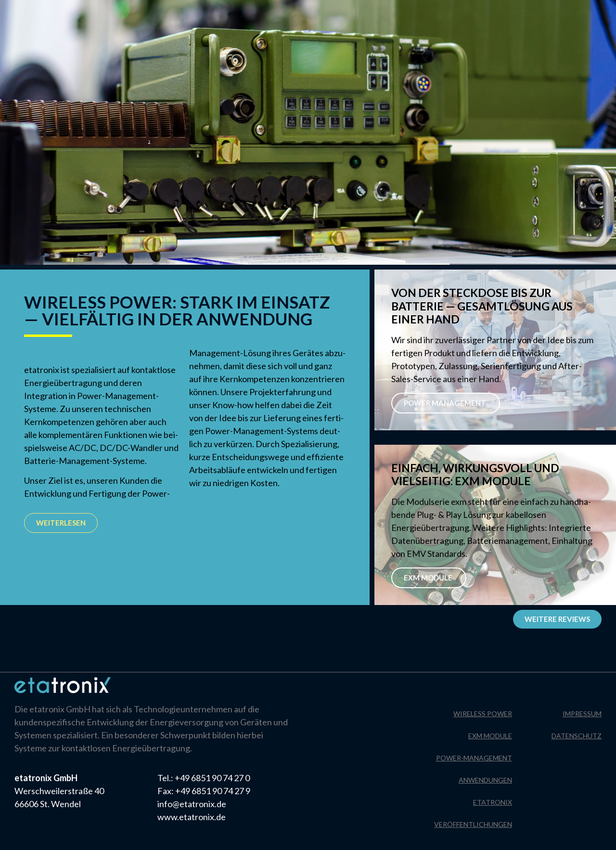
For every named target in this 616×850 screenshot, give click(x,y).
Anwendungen (485, 780)
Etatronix (493, 802)
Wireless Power (483, 714)
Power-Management (474, 758)
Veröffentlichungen (473, 824)
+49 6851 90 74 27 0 (212, 778)
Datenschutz (586, 12)
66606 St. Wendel (48, 804)
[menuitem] (74, 18)
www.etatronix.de (192, 817)
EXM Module (429, 578)
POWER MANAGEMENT (446, 403)
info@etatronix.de (192, 804)
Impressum (529, 12)
